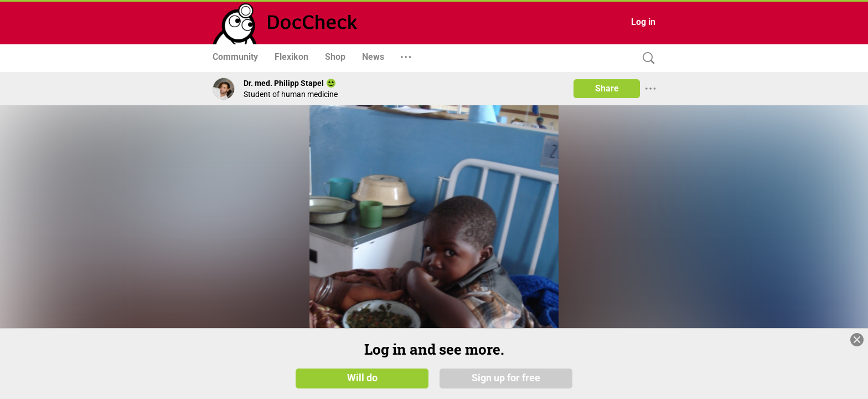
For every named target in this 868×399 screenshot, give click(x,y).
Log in (643, 22)
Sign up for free (506, 378)
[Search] (646, 58)
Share (607, 88)
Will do (362, 378)
